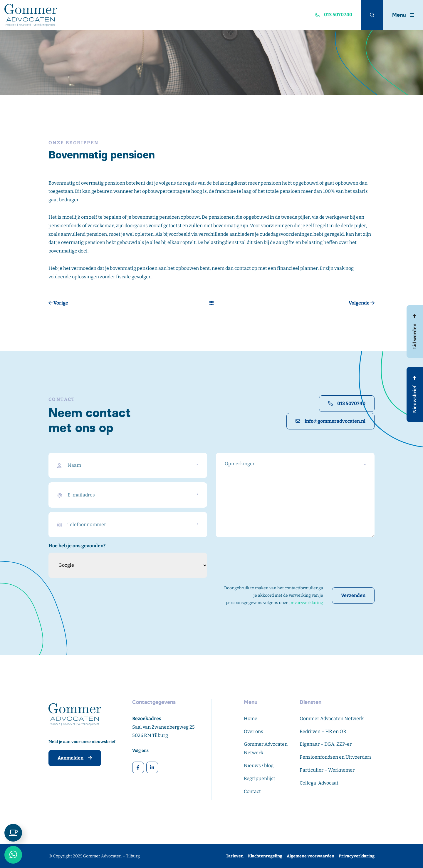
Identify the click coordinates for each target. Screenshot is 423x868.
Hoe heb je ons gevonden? (77, 546)
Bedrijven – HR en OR (323, 731)
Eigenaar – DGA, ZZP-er (326, 744)
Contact (252, 791)
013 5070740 (347, 403)
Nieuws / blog (259, 766)
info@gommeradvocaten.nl (330, 421)
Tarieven (235, 856)
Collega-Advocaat (319, 783)
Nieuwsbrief (415, 394)
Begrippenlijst (260, 778)
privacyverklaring (306, 603)
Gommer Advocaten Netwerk (332, 719)
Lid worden (415, 332)
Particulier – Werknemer (327, 770)
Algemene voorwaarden (310, 856)
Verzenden (353, 595)
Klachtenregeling (265, 856)
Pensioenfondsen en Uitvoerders (336, 757)
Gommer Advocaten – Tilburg (111, 856)
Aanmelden (75, 758)
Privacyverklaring (357, 856)
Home (251, 719)
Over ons (254, 731)
